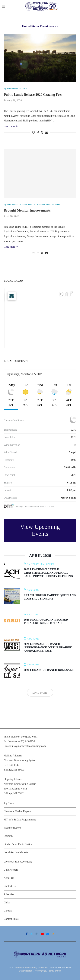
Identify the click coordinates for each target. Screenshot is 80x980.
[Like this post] (34, 133)
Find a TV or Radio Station (18, 844)
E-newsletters (11, 870)
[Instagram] (37, 934)
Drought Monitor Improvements (27, 210)
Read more (11, 126)
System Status (26, 971)
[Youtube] (42, 934)
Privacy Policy (40, 971)
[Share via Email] (46, 133)
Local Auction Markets (16, 852)
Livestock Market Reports (18, 811)
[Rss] (53, 934)
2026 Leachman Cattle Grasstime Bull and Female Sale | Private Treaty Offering (48, 573)
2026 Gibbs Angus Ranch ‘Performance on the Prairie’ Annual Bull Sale (48, 647)
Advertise (9, 894)
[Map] (40, 318)
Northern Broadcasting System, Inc (32, 968)
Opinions (9, 836)
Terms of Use (55, 971)
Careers (8, 911)
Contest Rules (11, 919)
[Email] (48, 934)
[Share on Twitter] (42, 133)
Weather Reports (13, 828)
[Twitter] (31, 934)
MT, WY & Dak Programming (20, 820)
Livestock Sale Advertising (18, 862)
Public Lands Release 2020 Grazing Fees (33, 95)
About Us (9, 878)
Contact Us (10, 886)
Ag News (9, 803)
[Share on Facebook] (38, 133)
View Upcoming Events (40, 530)
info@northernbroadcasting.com (29, 746)
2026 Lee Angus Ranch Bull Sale (49, 670)
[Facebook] (27, 934)
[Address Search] (40, 374)
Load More (40, 693)
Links (7, 903)
